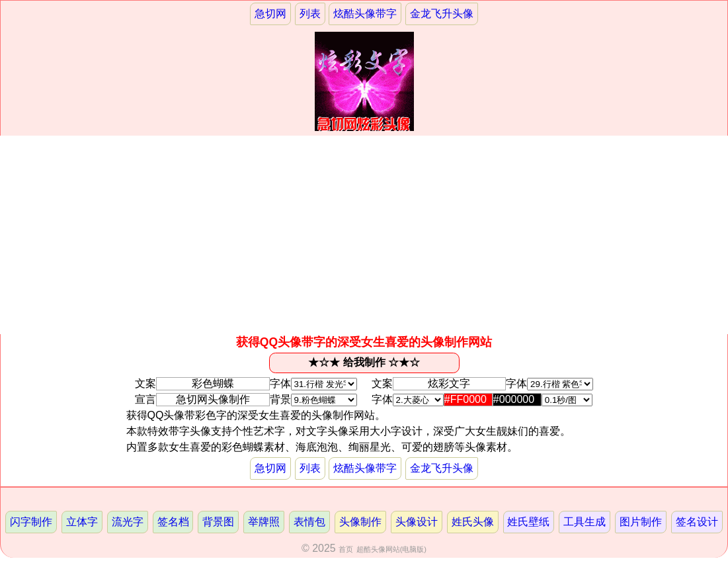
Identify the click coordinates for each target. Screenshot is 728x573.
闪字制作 (31, 522)
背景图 (218, 522)
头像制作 (360, 522)
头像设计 (417, 522)
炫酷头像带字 (365, 14)
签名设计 (697, 522)
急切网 (270, 14)
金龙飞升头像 (442, 14)
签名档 (173, 522)
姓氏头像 (473, 522)
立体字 (82, 522)
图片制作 (641, 522)
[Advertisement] (364, 235)
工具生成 (585, 522)
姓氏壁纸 (528, 522)
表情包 (309, 522)
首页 (346, 549)
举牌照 (264, 522)
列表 (310, 14)
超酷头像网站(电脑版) (391, 549)
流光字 (128, 522)
